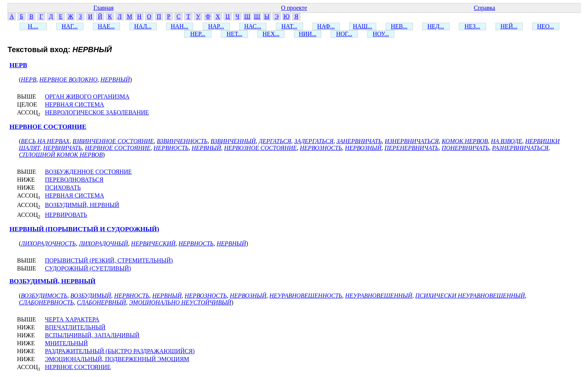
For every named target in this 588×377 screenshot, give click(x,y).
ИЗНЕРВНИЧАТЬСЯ (412, 141)
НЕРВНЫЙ (115, 80)
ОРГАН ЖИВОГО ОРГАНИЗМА (87, 97)
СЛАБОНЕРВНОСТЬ (46, 302)
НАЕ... (106, 26)
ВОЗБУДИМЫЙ (91, 296)
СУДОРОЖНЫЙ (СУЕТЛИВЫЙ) (88, 268)
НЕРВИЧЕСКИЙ (153, 243)
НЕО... (546, 26)
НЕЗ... (473, 26)
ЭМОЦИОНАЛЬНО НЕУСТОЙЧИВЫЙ (180, 302)
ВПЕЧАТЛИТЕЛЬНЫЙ (75, 327)
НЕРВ (18, 65)
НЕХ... (271, 34)
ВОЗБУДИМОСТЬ (44, 296)
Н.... (33, 26)
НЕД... (436, 26)
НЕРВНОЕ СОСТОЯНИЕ (48, 127)
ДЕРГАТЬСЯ (275, 141)
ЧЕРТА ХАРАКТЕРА (72, 319)
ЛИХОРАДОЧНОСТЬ (48, 243)
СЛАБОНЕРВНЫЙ (101, 302)
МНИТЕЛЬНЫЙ (66, 343)
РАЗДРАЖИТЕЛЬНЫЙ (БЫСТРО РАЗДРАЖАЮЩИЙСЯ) (120, 351)
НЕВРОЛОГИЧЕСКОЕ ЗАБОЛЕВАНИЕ (97, 112)
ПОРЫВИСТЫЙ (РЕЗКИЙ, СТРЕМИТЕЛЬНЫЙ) (109, 260)
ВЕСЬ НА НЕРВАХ (45, 141)
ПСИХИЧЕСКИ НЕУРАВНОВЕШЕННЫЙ (470, 296)
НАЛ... (143, 26)
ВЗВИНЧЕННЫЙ (233, 141)
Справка (484, 8)
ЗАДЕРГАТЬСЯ (314, 141)
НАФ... (326, 26)
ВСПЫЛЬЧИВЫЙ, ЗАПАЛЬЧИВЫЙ (92, 335)
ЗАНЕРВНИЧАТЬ (359, 141)
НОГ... (344, 34)
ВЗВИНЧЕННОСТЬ (182, 141)
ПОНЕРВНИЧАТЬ (465, 148)
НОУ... (381, 34)
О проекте (294, 8)
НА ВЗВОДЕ (507, 141)
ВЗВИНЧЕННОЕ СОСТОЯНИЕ (113, 141)
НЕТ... (234, 34)
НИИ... (308, 34)
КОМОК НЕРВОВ (465, 141)
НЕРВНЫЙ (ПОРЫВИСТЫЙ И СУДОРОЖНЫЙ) (84, 229)
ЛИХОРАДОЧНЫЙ (103, 243)
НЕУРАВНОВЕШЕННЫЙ (379, 296)
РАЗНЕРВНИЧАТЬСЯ (520, 148)
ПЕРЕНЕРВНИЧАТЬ (412, 148)
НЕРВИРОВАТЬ (66, 215)
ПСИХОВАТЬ (63, 188)
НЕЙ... (509, 26)
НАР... (216, 26)
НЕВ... (399, 26)
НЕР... (198, 34)
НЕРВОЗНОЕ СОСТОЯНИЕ (261, 148)
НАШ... (362, 26)
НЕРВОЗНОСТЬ (321, 148)
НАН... (179, 26)
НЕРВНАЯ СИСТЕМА (75, 104)
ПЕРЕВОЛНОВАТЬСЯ (74, 180)
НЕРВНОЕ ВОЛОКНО (68, 80)
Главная (103, 8)
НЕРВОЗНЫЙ (363, 148)
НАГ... (70, 26)
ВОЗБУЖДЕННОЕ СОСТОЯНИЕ (88, 172)
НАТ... (289, 26)
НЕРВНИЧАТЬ (62, 148)
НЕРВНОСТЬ (171, 148)
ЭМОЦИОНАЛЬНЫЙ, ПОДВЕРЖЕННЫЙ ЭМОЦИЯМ (117, 359)
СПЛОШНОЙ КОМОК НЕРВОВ (61, 155)
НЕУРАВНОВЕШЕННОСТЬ (306, 296)
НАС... (253, 26)
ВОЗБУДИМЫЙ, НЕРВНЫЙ (82, 205)
